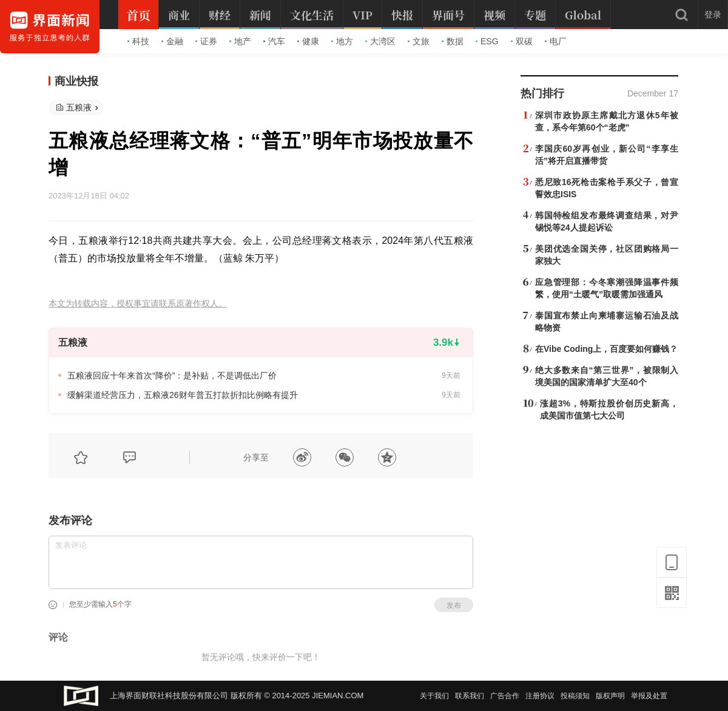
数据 (453, 41)
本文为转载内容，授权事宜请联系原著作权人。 (138, 304)
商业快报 (76, 81)
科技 (138, 41)
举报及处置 (649, 696)
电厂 (556, 41)
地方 (342, 41)
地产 (240, 41)
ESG (487, 41)
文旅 (419, 41)
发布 (454, 605)
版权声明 (610, 696)
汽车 (274, 41)
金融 (172, 41)
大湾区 (380, 41)
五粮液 (79, 107)
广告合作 (505, 696)
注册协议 (540, 696)
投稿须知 (575, 696)
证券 (206, 41)
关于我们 (434, 696)
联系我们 (470, 696)
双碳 (522, 41)
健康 (308, 41)
